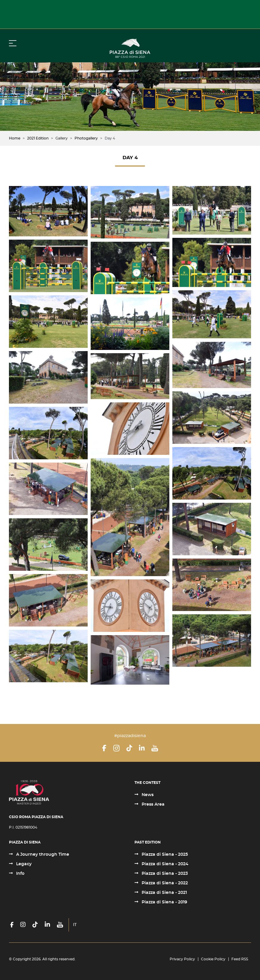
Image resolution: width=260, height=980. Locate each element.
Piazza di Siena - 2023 (164, 874)
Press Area (153, 804)
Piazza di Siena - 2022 (164, 883)
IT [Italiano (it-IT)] (75, 925)
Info (20, 874)
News (147, 795)
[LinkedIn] (142, 748)
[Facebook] (104, 748)
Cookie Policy (213, 959)
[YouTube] (155, 748)
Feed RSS (240, 959)
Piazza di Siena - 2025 (164, 855)
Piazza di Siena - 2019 (164, 902)
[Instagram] (116, 748)
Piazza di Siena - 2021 (164, 893)
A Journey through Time (42, 855)
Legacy (23, 864)
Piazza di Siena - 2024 (164, 864)
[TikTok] (129, 748)
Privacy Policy (182, 959)
